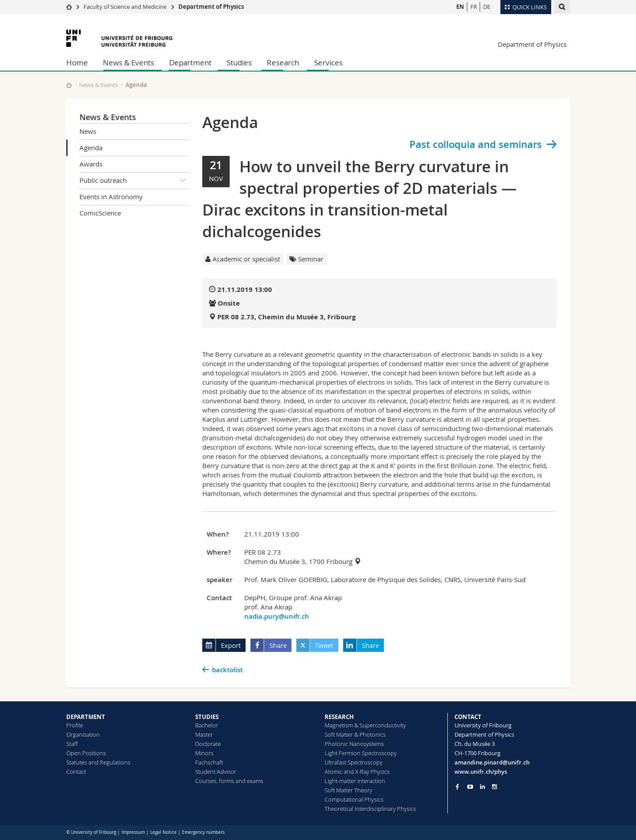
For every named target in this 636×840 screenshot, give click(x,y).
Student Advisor (216, 772)
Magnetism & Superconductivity (365, 725)
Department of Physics (211, 7)
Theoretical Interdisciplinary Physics (370, 809)
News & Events (129, 62)
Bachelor (207, 725)
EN (460, 7)
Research (283, 62)
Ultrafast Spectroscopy (354, 762)
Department (190, 62)
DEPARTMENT (86, 717)
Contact (76, 772)
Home (77, 62)
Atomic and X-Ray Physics (357, 772)
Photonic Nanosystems (354, 744)
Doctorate (208, 744)
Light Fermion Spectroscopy (361, 753)
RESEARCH (339, 717)
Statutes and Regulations (98, 762)
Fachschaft (209, 762)
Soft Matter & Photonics (355, 734)
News (88, 131)
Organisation (83, 734)
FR (474, 7)
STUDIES (207, 717)
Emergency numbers (203, 832)
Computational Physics (354, 799)
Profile (75, 725)
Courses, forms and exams (229, 781)
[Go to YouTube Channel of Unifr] (470, 787)
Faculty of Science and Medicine (125, 7)
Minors (204, 753)
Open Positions (86, 753)
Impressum (133, 832)
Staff (72, 744)
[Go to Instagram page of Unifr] (494, 787)
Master (204, 734)
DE (487, 7)
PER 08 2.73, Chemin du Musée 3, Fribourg (286, 317)
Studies (239, 62)
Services (328, 62)
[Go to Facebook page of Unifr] (457, 787)
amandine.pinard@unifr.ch (492, 762)
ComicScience (100, 213)
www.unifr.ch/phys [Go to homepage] (481, 772)
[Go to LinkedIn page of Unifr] (483, 787)
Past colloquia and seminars (476, 144)
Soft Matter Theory (348, 790)
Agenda (91, 148)
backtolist (227, 670)
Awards (91, 164)
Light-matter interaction (355, 781)
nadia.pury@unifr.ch (277, 616)
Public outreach (134, 181)
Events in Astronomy (111, 197)
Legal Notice (163, 832)
